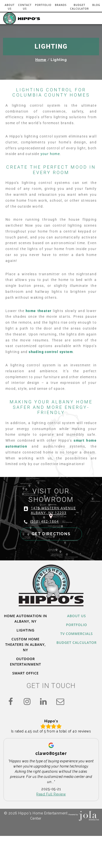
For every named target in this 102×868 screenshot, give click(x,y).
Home (41, 60)
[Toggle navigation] (92, 18)
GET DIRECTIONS (51, 534)
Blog (96, 5)
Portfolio (43, 5)
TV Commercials (77, 634)
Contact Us (25, 7)
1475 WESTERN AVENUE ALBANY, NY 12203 (53, 510)
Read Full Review (51, 794)
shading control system (51, 352)
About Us (10, 7)
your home (50, 154)
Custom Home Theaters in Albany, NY (25, 644)
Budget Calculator (80, 7)
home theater (39, 311)
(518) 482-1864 (44, 521)
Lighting (25, 630)
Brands (61, 5)
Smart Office (26, 673)
